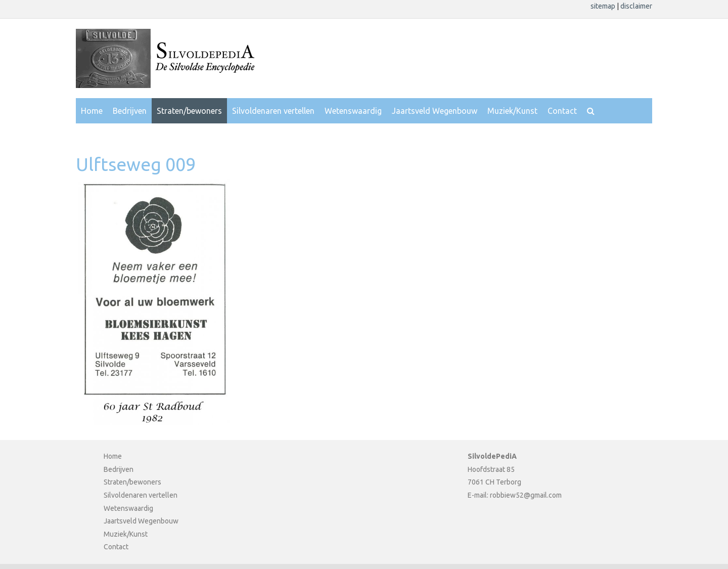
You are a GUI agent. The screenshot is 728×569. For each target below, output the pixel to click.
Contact (562, 111)
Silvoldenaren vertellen (273, 111)
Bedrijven (130, 111)
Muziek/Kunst (512, 111)
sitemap (604, 6)
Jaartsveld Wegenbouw (435, 111)
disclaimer (636, 6)
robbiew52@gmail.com (526, 495)
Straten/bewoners (189, 111)
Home (92, 111)
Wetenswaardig (353, 111)
